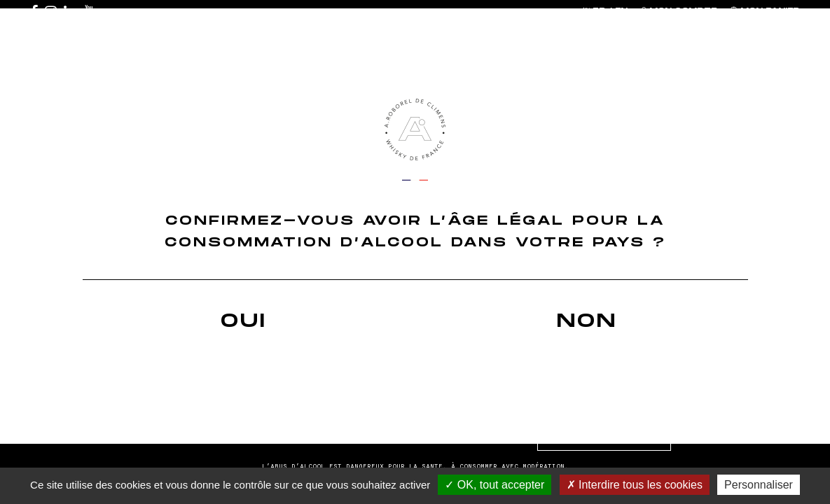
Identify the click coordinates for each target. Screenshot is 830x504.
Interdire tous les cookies (635, 485)
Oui (244, 321)
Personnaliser (759, 485)
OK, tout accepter (494, 485)
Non (587, 321)
